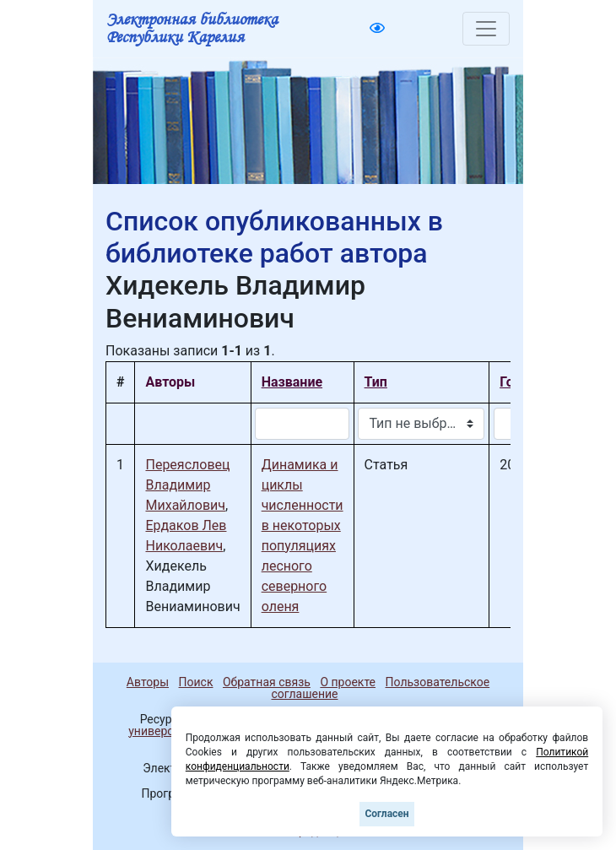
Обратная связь (267, 682)
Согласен (386, 814)
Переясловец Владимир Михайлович (187, 485)
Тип (376, 382)
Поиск (196, 682)
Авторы (148, 682)
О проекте (348, 682)
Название (292, 382)
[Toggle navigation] (486, 29)
